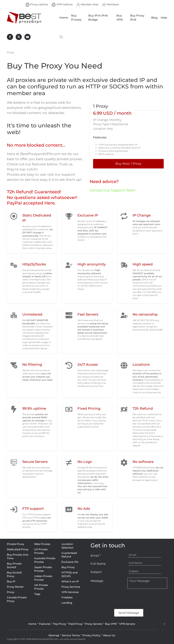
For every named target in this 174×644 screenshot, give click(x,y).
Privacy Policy (91, 635)
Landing (67, 603)
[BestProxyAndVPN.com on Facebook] (10, 37)
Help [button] (164, 18)
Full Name (98, 564)
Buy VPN (120, 18)
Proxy (11, 592)
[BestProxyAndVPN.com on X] (19, 37)
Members (110, 5)
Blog (154, 18)
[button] (61, 37)
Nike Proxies (42, 544)
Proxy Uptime (37, 5)
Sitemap (54, 635)
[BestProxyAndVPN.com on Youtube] (27, 37)
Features (45, 624)
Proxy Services (71, 587)
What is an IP (70, 581)
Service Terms (71, 635)
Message (97, 581)
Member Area (87, 5)
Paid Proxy (75, 624)
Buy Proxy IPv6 (137, 18)
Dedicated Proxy (18, 549)
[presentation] (117, 599)
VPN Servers (127, 624)
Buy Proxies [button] (76, 18)
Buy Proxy (68, 567)
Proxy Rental (15, 587)
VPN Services (70, 592)
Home (64, 18)
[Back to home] (24, 18)
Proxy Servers (94, 624)
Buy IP (11, 581)
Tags (37, 594)
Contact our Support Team (113, 190)
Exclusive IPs (70, 562)
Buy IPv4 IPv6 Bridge (98, 18)
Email (96, 556)
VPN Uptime (62, 5)
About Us (109, 635)
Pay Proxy (60, 624)
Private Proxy (15, 544)
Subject (96, 572)
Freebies (67, 597)
